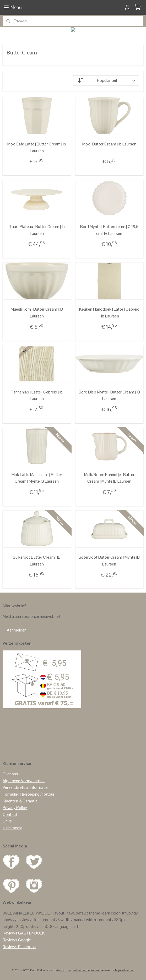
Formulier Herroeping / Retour (29, 794)
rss (69, 970)
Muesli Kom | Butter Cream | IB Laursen (37, 313)
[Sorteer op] (106, 80)
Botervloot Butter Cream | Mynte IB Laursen (109, 561)
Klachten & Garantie (20, 801)
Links (7, 821)
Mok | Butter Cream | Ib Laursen (109, 144)
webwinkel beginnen (86, 970)
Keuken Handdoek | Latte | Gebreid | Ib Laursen (109, 313)
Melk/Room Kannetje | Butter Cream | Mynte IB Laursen (109, 478)
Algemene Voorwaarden (24, 781)
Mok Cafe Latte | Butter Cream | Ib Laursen (37, 147)
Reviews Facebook (19, 947)
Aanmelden (17, 630)
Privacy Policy (15, 808)
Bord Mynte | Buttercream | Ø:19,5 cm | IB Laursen (109, 230)
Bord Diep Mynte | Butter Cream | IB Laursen (109, 395)
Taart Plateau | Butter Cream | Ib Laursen (37, 230)
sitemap (61, 970)
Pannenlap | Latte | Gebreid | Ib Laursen (37, 395)
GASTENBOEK (31, 933)
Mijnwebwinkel (125, 970)
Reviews (10, 933)
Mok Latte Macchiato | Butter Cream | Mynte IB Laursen (37, 478)
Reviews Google (17, 940)
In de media (12, 828)
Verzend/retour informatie (25, 787)
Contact (10, 814)
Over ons (10, 774)
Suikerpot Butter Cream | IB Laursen (37, 561)
